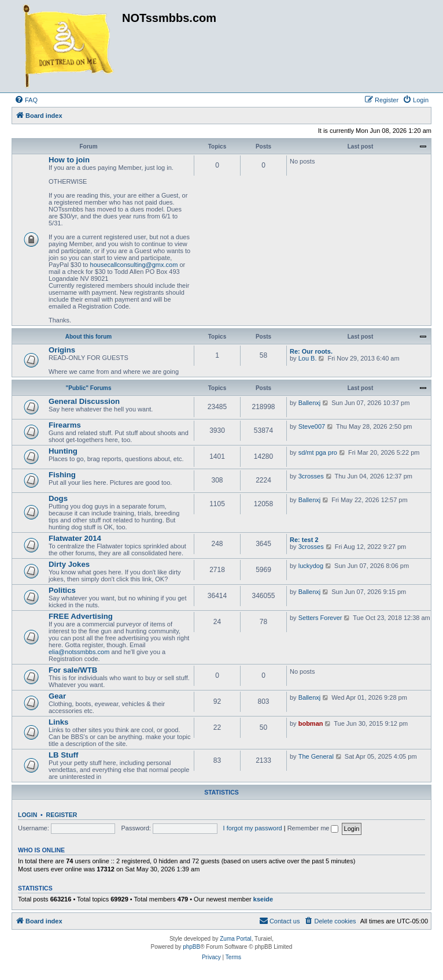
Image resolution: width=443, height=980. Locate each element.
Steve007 (312, 426)
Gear (57, 696)
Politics (62, 590)
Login (27, 815)
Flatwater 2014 (75, 538)
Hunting (63, 451)
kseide (263, 899)
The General (316, 756)
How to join (69, 160)
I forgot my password (253, 828)
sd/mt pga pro (318, 452)
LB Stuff (63, 755)
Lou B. (308, 358)
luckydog (311, 566)
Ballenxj (310, 403)
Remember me (313, 828)
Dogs (58, 498)
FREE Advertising (81, 616)
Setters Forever (320, 618)
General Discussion (84, 401)
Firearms (65, 425)
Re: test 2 (304, 540)
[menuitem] (26, 100)
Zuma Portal (235, 939)
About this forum (89, 337)
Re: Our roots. (311, 351)
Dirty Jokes (69, 564)
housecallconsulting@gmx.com (134, 265)
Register (62, 815)
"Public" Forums (89, 388)
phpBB (191, 947)
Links (58, 722)
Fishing (62, 475)
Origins (62, 350)
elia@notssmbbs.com (79, 652)
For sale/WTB (73, 670)
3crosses (311, 476)
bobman (311, 723)
